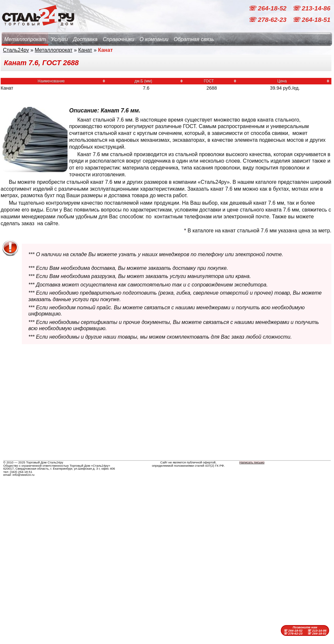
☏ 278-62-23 (268, 20)
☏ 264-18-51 (311, 20)
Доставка (85, 39)
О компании (154, 39)
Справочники (119, 39)
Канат (85, 50)
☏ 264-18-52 (268, 8)
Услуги (59, 39)
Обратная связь (194, 39)
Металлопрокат (25, 39)
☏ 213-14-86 (311, 8)
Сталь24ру (16, 50)
